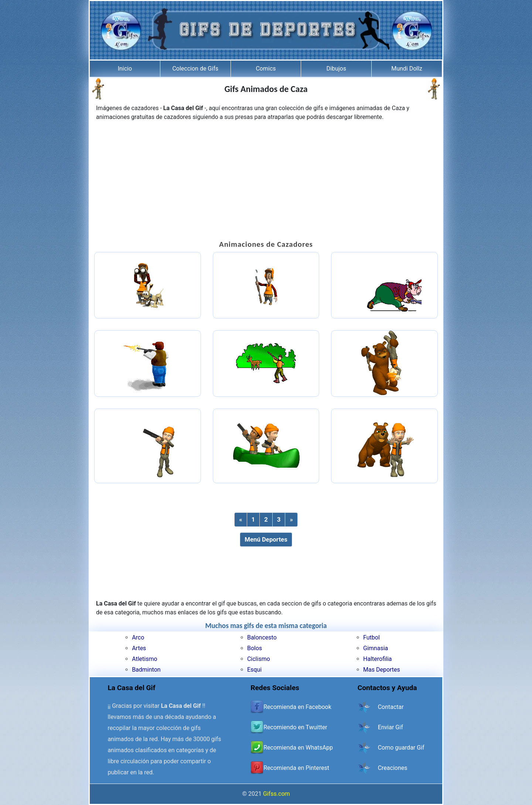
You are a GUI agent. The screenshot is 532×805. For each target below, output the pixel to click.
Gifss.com (277, 794)
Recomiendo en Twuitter (295, 727)
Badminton (146, 670)
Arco (138, 637)
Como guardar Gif (401, 748)
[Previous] (241, 520)
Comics (266, 69)
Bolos (255, 648)
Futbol (371, 637)
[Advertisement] (266, 181)
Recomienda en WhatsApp (298, 748)
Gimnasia (376, 648)
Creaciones (393, 768)
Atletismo (144, 659)
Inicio (125, 69)
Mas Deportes (382, 670)
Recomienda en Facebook (297, 707)
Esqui (254, 670)
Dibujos (336, 69)
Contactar (391, 707)
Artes (139, 648)
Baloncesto (262, 637)
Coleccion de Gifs (195, 69)
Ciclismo (259, 659)
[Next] (291, 520)
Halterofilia (377, 659)
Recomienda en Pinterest (296, 768)
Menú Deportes (266, 539)
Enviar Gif (391, 727)
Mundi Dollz (407, 69)
